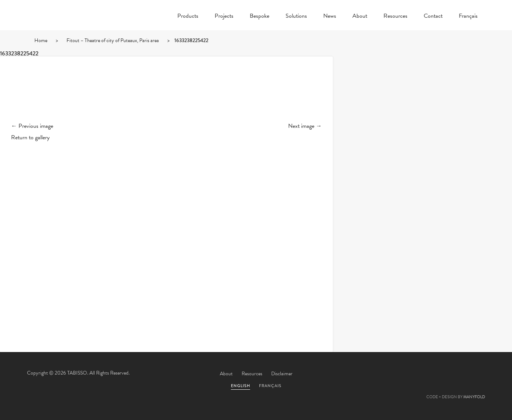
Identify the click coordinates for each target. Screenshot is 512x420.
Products (188, 17)
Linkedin (456, 374)
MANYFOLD (474, 397)
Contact (433, 17)
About (360, 17)
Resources (395, 17)
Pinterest (436, 374)
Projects (224, 17)
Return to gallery (30, 137)
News (330, 17)
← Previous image (32, 126)
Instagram (476, 374)
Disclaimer (282, 374)
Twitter (396, 374)
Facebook (416, 374)
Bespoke (260, 17)
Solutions (296, 17)
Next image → (305, 126)
